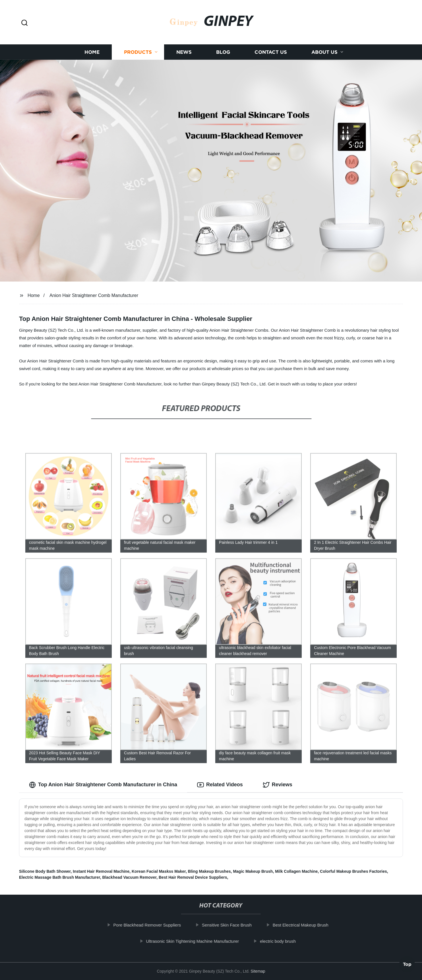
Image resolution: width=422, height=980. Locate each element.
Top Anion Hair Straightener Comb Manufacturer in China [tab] (103, 785)
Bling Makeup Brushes (209, 871)
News (184, 52)
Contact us (271, 52)
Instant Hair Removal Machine (101, 871)
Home (92, 52)
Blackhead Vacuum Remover (130, 877)
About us (324, 52)
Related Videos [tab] (220, 785)
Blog (223, 52)
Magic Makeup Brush (253, 871)
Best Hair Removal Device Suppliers (193, 877)
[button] (24, 23)
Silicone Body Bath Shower (45, 871)
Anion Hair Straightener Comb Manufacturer (94, 295)
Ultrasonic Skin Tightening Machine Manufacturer (197, 941)
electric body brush (282, 941)
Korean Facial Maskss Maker (159, 871)
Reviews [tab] (278, 785)
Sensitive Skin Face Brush (231, 925)
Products (138, 52)
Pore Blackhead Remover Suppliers (152, 925)
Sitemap (258, 971)
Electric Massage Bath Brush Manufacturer (60, 877)
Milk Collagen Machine (296, 871)
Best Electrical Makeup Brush (305, 925)
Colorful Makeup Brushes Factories (353, 871)
